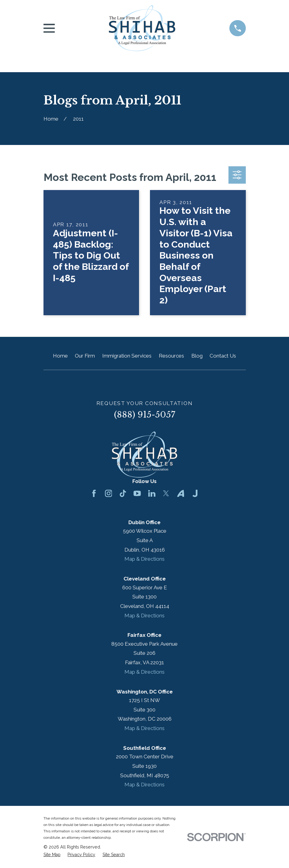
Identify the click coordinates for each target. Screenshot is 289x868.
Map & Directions (144, 559)
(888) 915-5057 (145, 415)
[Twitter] (166, 493)
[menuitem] (52, 855)
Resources (171, 356)
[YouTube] (137, 493)
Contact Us (223, 356)
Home (60, 356)
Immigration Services (127, 356)
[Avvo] (181, 493)
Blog (197, 356)
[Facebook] (94, 493)
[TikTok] (123, 493)
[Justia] (195, 493)
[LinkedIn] (152, 493)
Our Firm (85, 356)
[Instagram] (109, 493)
